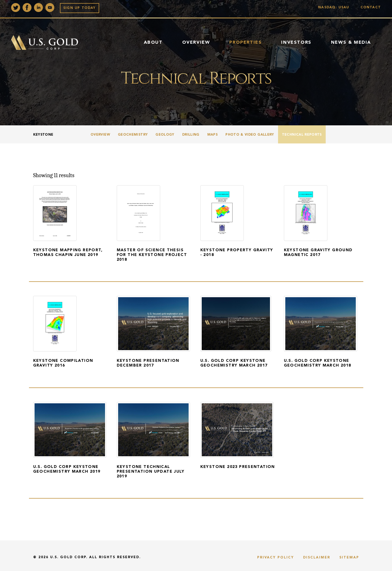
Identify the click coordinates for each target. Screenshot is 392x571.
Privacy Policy (276, 558)
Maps (212, 135)
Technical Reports (302, 135)
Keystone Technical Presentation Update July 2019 (151, 472)
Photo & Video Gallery (250, 135)
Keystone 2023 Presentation (238, 467)
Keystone (43, 135)
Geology (165, 135)
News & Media (351, 43)
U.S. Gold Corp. (69, 557)
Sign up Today (80, 8)
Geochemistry (133, 135)
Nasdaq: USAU (335, 8)
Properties (245, 43)
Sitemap (349, 558)
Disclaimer (317, 558)
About (153, 43)
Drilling (191, 135)
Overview (196, 43)
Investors (296, 43)
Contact (371, 8)
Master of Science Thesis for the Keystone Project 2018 (152, 255)
